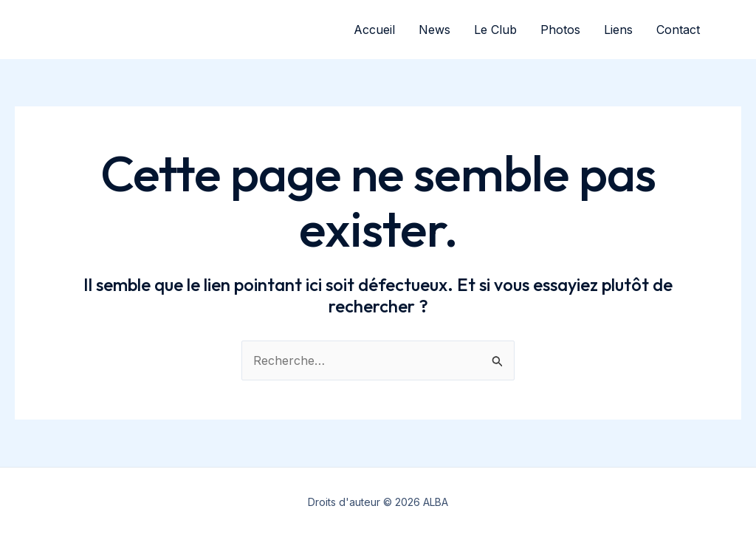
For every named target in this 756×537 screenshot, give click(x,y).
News (434, 30)
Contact (678, 30)
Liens (618, 30)
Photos (560, 30)
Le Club (495, 30)
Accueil (374, 30)
